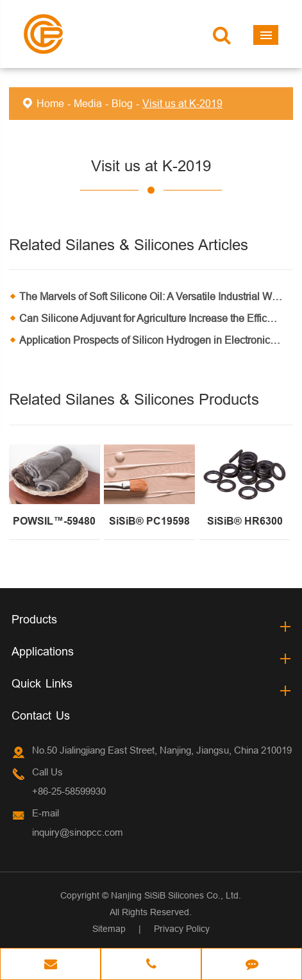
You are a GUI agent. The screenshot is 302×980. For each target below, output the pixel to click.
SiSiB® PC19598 (149, 521)
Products (34, 619)
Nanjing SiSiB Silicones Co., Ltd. (176, 895)
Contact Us (41, 715)
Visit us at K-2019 (182, 103)
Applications (43, 651)
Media (88, 103)
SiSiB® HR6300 (245, 521)
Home (50, 103)
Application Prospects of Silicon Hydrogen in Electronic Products (156, 340)
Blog (122, 103)
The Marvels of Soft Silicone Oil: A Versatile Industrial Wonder (156, 296)
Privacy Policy (182, 929)
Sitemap (109, 929)
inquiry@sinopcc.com (78, 832)
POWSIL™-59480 (54, 521)
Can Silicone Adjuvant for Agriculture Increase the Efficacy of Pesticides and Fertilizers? (156, 318)
